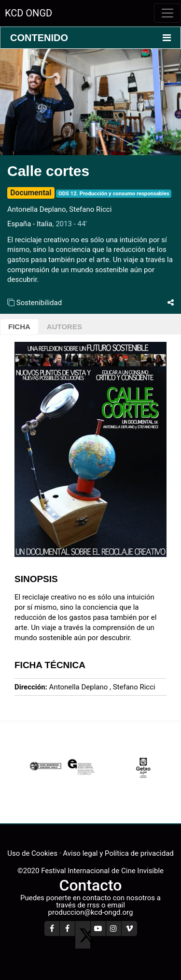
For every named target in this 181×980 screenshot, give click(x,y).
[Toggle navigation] (167, 13)
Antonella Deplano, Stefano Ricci (61, 209)
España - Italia (30, 224)
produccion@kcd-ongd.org (91, 912)
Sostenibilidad (39, 303)
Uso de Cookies (32, 853)
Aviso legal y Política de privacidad (118, 853)
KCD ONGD (28, 13)
